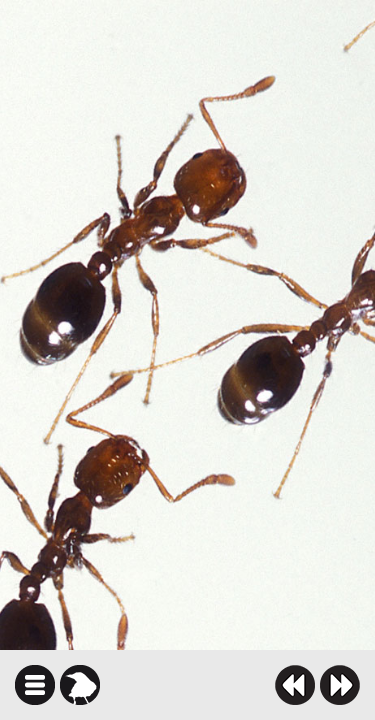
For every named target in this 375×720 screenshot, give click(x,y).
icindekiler (35, 685)
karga (80, 685)
